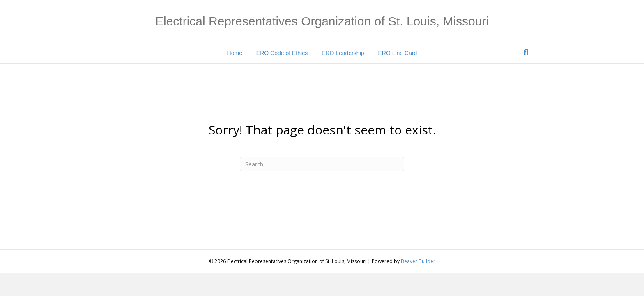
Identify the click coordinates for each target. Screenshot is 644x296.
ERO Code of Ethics (282, 53)
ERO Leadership (343, 53)
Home (235, 53)
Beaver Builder (418, 261)
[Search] (526, 53)
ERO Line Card (397, 53)
